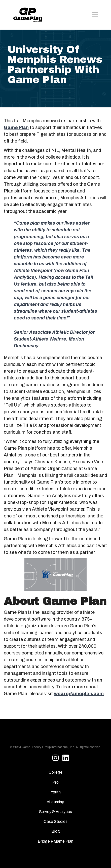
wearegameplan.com (79, 694)
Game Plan (16, 127)
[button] (94, 15)
